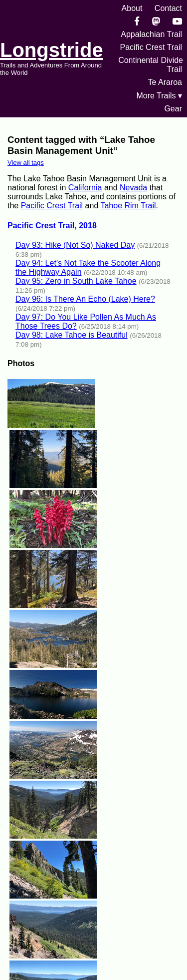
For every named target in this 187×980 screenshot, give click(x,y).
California (85, 188)
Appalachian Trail (151, 34)
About (132, 8)
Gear (173, 109)
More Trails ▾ (159, 96)
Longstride (52, 50)
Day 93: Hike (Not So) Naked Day (75, 245)
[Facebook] (137, 21)
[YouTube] (177, 21)
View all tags (26, 163)
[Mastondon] (156, 21)
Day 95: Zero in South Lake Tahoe (76, 281)
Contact (168, 8)
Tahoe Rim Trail (128, 206)
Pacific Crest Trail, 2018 (52, 226)
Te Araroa (165, 82)
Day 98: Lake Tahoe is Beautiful (72, 335)
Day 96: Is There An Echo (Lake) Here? (85, 299)
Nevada (133, 188)
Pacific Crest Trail (151, 47)
